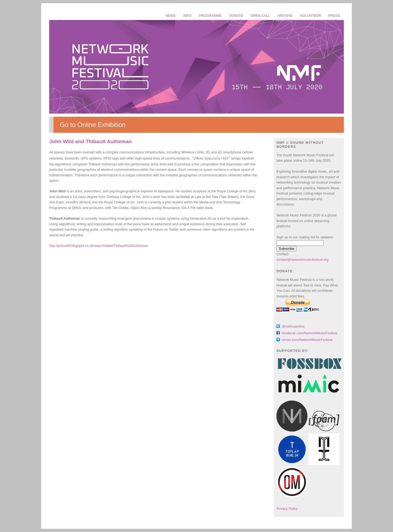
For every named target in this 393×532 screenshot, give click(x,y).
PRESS (334, 16)
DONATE (236, 16)
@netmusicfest (293, 326)
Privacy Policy (287, 509)
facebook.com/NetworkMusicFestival (310, 333)
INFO (187, 16)
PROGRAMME (210, 16)
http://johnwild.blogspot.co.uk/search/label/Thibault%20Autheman (99, 246)
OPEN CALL (260, 16)
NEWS (171, 16)
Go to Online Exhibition (93, 125)
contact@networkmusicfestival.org (302, 260)
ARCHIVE (285, 16)
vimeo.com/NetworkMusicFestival (307, 340)
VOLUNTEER (310, 16)
